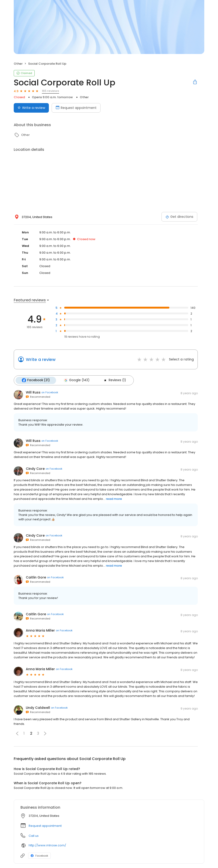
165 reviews (50, 91)
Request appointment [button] (45, 826)
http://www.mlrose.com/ (47, 845)
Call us (34, 836)
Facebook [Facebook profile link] (39, 855)
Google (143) (76, 380)
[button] (17, 733)
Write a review (41, 359)
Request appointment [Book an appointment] (76, 108)
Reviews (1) (114, 380)
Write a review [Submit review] (31, 108)
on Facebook (50, 392)
